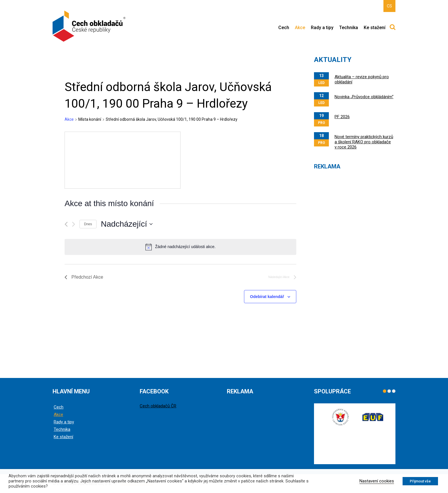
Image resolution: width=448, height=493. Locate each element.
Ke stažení (375, 28)
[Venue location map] (123, 160)
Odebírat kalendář (267, 297)
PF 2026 (342, 117)
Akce (300, 28)
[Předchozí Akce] (66, 224)
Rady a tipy (322, 28)
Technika (349, 28)
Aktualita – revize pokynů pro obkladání (362, 79)
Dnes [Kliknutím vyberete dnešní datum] (88, 224)
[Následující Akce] (74, 224)
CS (389, 6)
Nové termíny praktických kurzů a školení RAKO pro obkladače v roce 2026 (364, 142)
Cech (284, 28)
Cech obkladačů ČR (158, 406)
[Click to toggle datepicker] (127, 224)
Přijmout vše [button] (420, 481)
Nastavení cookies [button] (377, 481)
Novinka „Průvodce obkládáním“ (364, 97)
